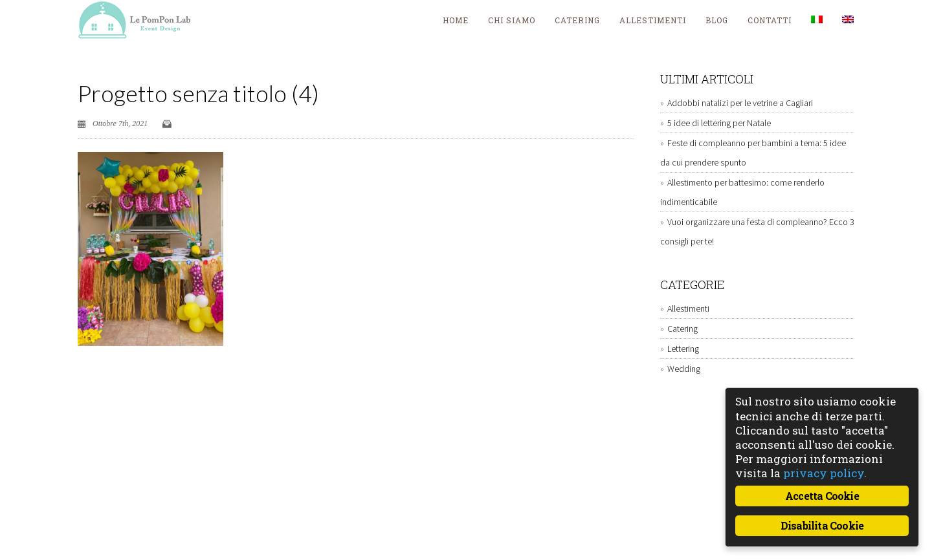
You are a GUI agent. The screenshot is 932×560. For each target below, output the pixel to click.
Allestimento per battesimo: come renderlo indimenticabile (742, 192)
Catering (577, 20)
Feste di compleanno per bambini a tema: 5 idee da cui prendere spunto (753, 153)
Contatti (770, 20)
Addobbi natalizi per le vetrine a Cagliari (740, 103)
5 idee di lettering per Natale (719, 123)
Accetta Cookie (822, 496)
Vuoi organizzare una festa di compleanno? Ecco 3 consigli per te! (757, 232)
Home (456, 20)
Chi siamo (512, 20)
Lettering (683, 349)
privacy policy (824, 473)
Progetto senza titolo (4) (198, 93)
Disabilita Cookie (822, 525)
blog (717, 20)
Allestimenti (653, 20)
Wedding (684, 369)
